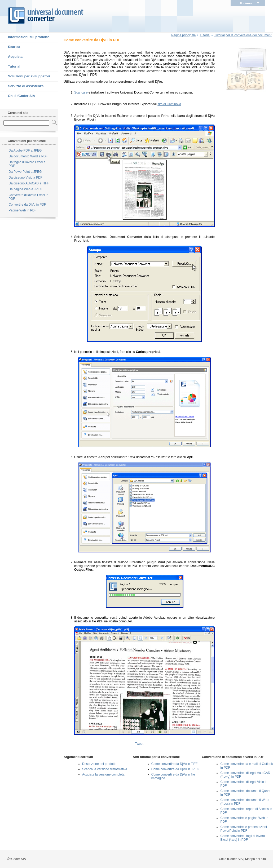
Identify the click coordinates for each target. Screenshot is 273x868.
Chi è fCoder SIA (18, 96)
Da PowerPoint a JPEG (25, 172)
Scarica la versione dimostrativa (105, 769)
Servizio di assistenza (22, 86)
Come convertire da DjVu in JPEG (175, 769)
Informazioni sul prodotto (25, 37)
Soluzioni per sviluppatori (25, 77)
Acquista (11, 57)
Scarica (10, 47)
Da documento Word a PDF (28, 156)
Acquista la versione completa (103, 774)
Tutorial (10, 67)
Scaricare (81, 92)
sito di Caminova (169, 104)
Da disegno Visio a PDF (26, 178)
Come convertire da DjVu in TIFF (175, 764)
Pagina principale (183, 35)
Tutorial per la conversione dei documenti (243, 35)
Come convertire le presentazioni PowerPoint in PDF (243, 829)
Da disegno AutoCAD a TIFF (29, 183)
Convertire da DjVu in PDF (27, 205)
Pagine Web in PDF (23, 210)
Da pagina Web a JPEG (26, 189)
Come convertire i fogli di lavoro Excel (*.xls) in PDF (243, 838)
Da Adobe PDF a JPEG (25, 150)
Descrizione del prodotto (99, 764)
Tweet (139, 744)
